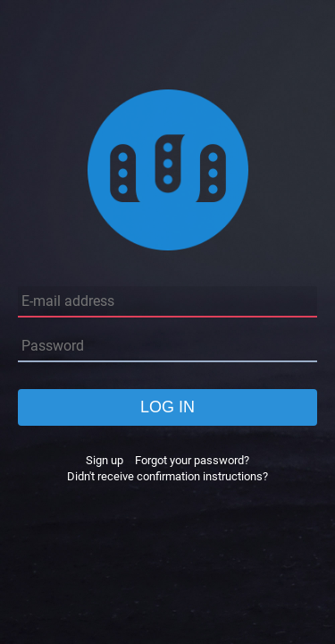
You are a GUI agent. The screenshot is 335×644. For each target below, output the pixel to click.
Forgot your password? (192, 460)
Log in (167, 407)
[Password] (167, 347)
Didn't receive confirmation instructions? (167, 476)
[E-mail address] (167, 302)
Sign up (105, 460)
